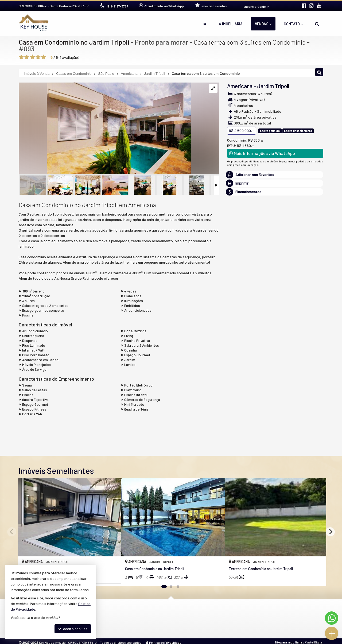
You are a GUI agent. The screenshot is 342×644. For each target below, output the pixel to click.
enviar (310, 397)
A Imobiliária (231, 24)
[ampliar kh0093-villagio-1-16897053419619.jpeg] (105, 129)
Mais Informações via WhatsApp (262, 153)
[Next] (330, 532)
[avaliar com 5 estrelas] (44, 57)
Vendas (263, 24)
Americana (240, 86)
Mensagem (239, 312)
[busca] (317, 24)
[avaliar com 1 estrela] (21, 57)
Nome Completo (243, 341)
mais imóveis (275, 279)
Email (234, 360)
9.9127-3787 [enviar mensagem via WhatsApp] (117, 6)
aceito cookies (73, 629)
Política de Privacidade (165, 642)
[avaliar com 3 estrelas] (32, 57)
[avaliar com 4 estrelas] (38, 57)
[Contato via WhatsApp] (332, 618)
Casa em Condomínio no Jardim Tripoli (74, 42)
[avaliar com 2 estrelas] (27, 57)
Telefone (237, 378)
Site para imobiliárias (289, 642)
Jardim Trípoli (273, 86)
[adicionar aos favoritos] (111, 577)
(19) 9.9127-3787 (275, 263)
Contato (293, 24)
